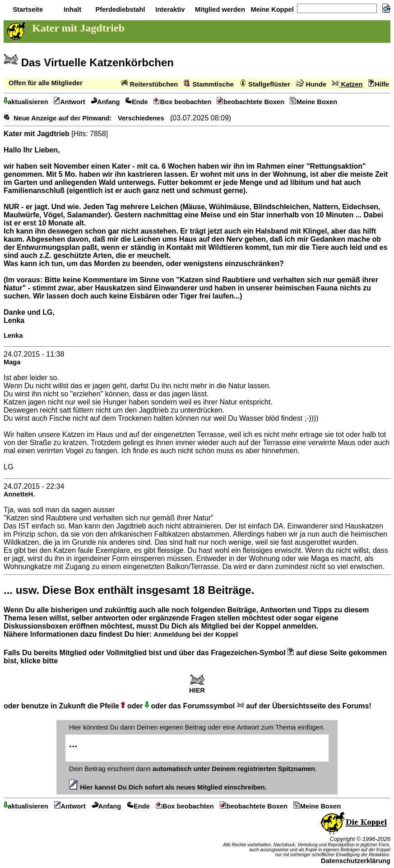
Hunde (311, 84)
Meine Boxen (313, 102)
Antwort (70, 102)
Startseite (27, 9)
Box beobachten (183, 102)
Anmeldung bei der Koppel (195, 634)
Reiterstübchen (150, 84)
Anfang (105, 102)
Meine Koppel (271, 9)
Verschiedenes (141, 118)
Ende (137, 102)
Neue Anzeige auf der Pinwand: (63, 118)
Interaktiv (169, 9)
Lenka (13, 335)
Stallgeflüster (265, 84)
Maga (12, 362)
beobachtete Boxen (250, 102)
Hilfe (379, 84)
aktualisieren (26, 102)
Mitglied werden (219, 9)
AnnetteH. (19, 494)
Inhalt (72, 9)
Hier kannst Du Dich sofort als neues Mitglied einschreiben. (168, 787)
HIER (197, 687)
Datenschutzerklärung (356, 861)
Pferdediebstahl (119, 9)
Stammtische (209, 84)
